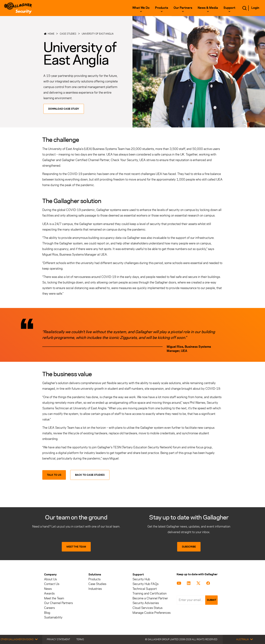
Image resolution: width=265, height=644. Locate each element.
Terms (80, 639)
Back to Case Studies (90, 475)
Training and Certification (150, 594)
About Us (50, 579)
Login (255, 8)
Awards (49, 594)
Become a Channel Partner (150, 598)
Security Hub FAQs (145, 584)
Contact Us (52, 584)
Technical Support (145, 589)
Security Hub (141, 579)
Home (51, 34)
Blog (47, 613)
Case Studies (68, 34)
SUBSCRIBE (189, 547)
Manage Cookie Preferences (151, 613)
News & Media (208, 8)
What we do (141, 8)
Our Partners (183, 8)
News (48, 589)
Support (229, 8)
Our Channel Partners (58, 603)
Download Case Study (64, 109)
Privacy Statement (58, 639)
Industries (95, 589)
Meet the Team (54, 598)
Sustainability (53, 617)
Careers (49, 608)
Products (162, 8)
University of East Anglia (98, 34)
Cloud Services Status (147, 608)
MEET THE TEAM (76, 547)
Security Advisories (146, 603)
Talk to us (54, 475)
